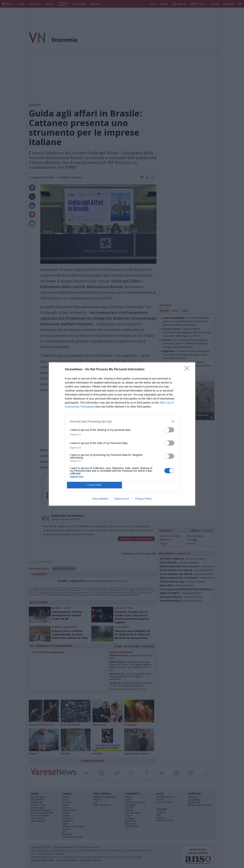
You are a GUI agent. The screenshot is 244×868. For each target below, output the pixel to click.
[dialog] (122, 434)
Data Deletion (100, 499)
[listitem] (122, 421)
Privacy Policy (143, 499)
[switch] (169, 430)
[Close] (188, 370)
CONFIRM (94, 485)
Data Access (122, 499)
